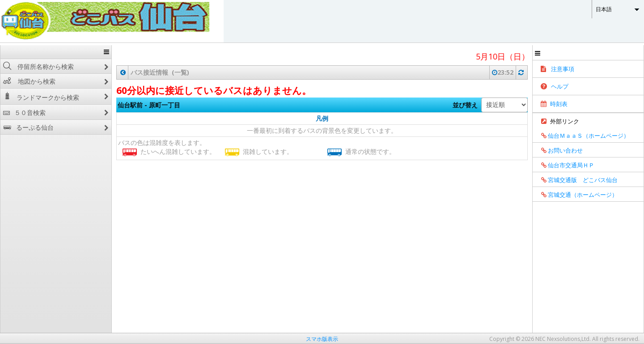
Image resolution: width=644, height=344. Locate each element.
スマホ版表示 (322, 339)
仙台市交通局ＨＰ (565, 165)
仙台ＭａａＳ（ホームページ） (582, 136)
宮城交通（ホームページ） (576, 195)
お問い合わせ (559, 150)
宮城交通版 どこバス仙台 (576, 180)
